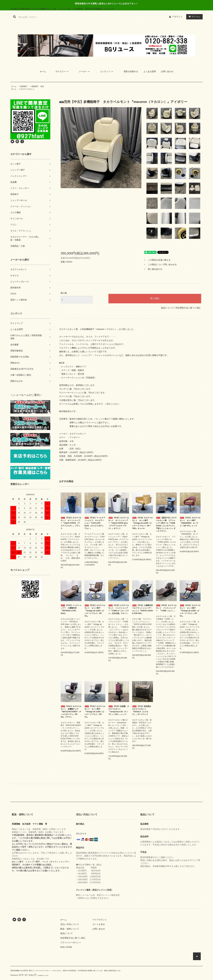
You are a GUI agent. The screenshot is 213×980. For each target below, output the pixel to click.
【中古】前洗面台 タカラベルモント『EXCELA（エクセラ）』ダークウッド (142, 710)
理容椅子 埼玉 (38, 86)
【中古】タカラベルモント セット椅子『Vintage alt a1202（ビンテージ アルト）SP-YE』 (95, 611)
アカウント (177, 17)
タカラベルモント (28, 89)
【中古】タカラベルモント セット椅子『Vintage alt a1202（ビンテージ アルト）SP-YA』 (190, 611)
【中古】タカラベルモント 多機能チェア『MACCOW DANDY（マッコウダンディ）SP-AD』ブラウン (71, 712)
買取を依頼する (131, 71)
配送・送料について (70, 929)
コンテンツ (107, 71)
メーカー (85, 71)
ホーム (43, 71)
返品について (167, 308)
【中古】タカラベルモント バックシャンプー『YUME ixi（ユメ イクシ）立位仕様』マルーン (119, 609)
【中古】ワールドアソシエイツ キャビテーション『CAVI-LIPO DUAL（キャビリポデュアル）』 (95, 523)
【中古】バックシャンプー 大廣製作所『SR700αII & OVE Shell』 (71, 609)
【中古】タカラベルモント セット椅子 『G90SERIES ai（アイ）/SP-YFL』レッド (190, 522)
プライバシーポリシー (71, 942)
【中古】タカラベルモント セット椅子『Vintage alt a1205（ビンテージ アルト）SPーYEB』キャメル (142, 523)
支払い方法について (70, 924)
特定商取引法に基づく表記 (188, 308)
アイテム (194, 17)
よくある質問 (150, 71)
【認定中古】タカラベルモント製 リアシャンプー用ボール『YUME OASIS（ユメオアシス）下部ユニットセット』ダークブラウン (166, 524)
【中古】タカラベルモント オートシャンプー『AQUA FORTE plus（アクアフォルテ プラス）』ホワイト (119, 523)
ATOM (69, 947)
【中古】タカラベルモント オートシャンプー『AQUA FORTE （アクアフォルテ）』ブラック (71, 523)
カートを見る (99, 924)
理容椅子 (24, 86)
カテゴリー (62, 71)
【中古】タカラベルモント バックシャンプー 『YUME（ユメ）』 (166, 608)
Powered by (29, 975)
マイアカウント (100, 920)
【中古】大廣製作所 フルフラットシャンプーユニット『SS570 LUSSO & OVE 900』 (143, 609)
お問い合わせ (167, 71)
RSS (62, 947)
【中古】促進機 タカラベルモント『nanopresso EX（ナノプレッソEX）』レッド (119, 710)
